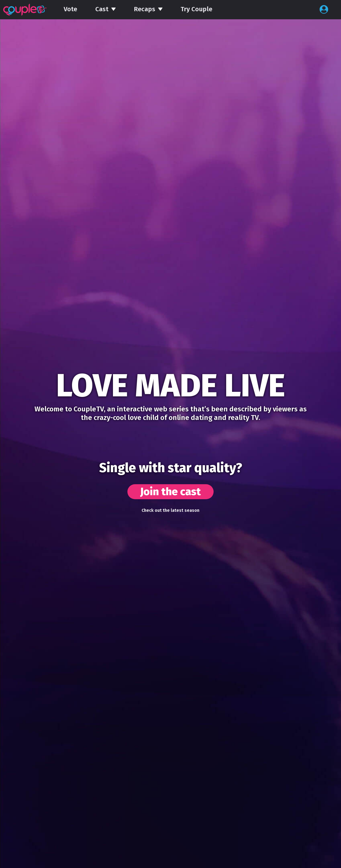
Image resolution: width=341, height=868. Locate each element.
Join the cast (170, 492)
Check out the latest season (170, 510)
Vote (70, 9)
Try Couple (196, 9)
